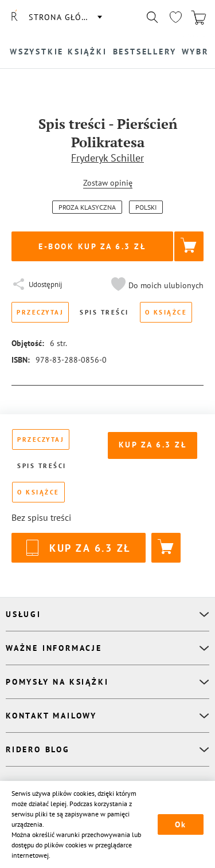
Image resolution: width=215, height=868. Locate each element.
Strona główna (65, 17)
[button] (156, 285)
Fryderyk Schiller (107, 158)
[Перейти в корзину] (198, 17)
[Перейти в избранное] (175, 17)
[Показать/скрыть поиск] (153, 17)
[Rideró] (14, 17)
